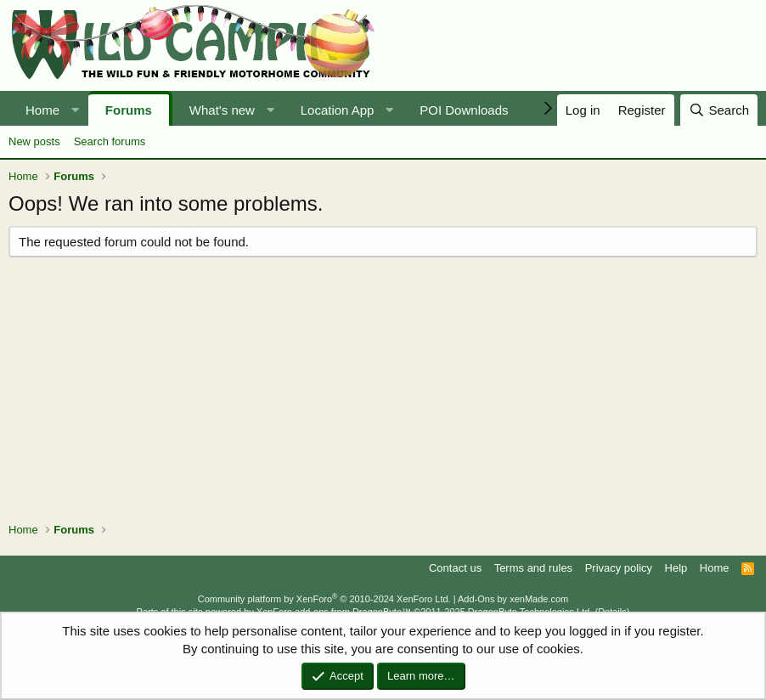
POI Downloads (464, 110)
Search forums (110, 141)
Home (42, 110)
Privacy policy (619, 568)
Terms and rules (533, 568)
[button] (75, 110)
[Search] (719, 110)
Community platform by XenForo (324, 599)
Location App (338, 110)
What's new (222, 110)
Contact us (455, 568)
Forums (129, 110)
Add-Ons (476, 599)
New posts (34, 141)
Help (676, 568)
